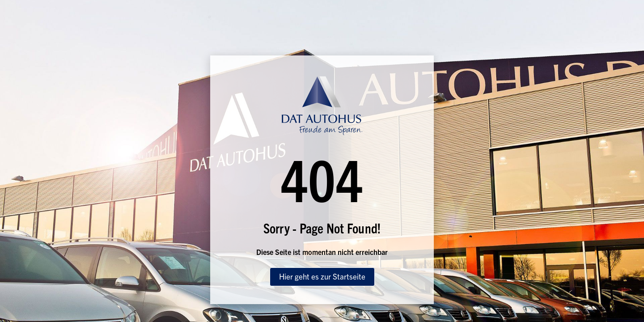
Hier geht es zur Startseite (322, 276)
